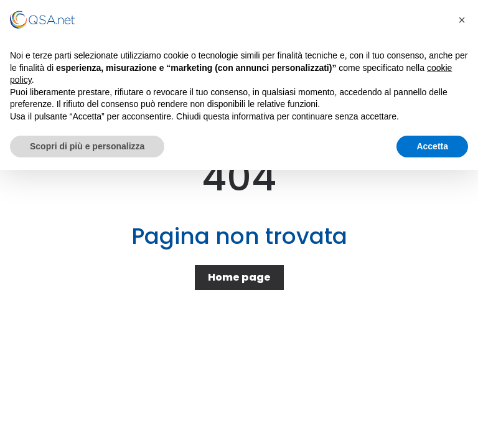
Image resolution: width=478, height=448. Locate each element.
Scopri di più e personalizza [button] (87, 146)
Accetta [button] (432, 146)
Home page (239, 277)
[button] (462, 20)
